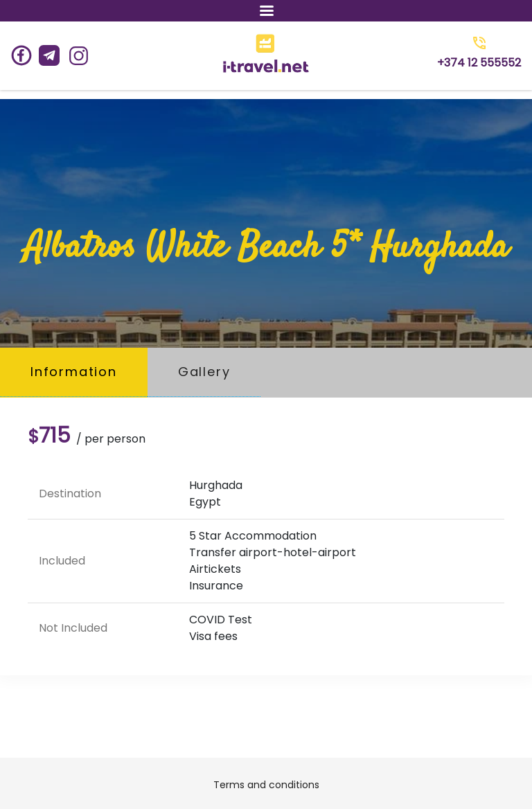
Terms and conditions (266, 785)
